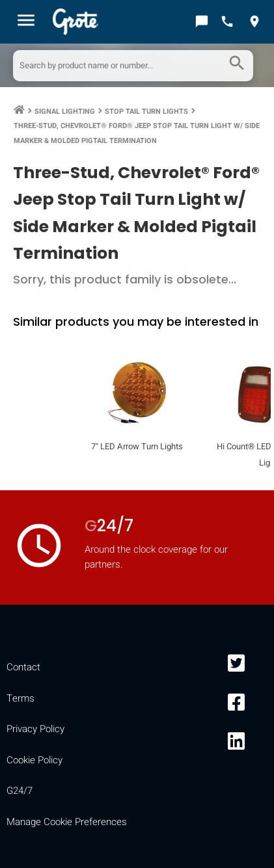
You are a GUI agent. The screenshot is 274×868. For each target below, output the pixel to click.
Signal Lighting (65, 112)
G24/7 (20, 791)
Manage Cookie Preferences (67, 822)
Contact (23, 667)
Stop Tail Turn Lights (146, 112)
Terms (21, 698)
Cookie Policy (34, 760)
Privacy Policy (35, 729)
